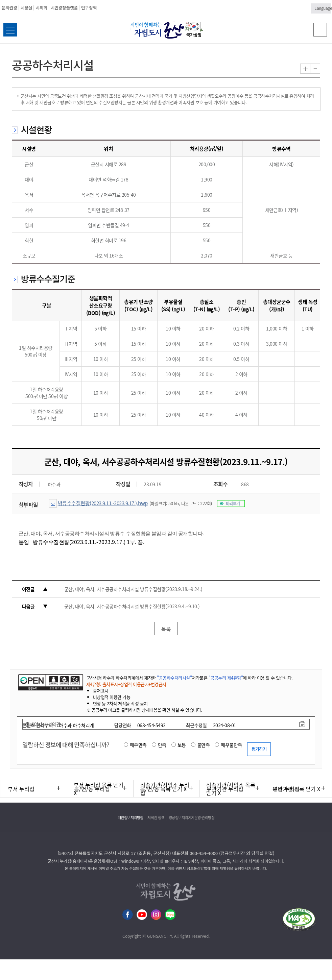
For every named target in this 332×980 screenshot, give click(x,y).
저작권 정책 (156, 818)
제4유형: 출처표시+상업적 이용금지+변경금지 (126, 684)
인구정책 (89, 8)
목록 (166, 629)
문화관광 (9, 8)
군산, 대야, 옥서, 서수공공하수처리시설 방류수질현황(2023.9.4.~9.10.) (132, 606)
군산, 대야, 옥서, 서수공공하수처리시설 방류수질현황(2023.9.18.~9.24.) (133, 589)
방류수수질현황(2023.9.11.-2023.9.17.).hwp (103, 503)
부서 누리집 (21, 789)
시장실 (26, 8)
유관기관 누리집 (225, 789)
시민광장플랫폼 (64, 8)
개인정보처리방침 (131, 818)
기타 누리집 (286, 789)
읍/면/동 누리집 (92, 789)
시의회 (41, 8)
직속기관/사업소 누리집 (165, 789)
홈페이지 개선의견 (43, 724)
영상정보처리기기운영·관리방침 (192, 818)
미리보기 (233, 504)
